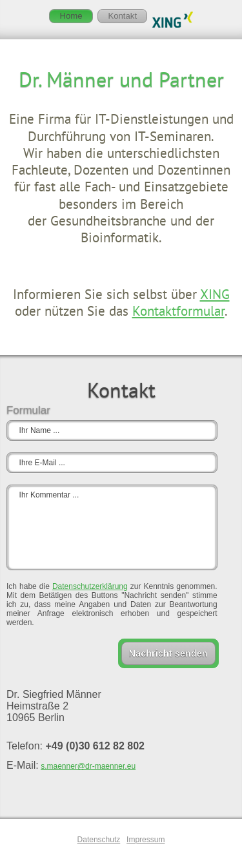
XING (215, 294)
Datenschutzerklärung (90, 586)
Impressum (146, 840)
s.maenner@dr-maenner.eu (88, 766)
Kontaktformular (178, 311)
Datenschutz (99, 840)
